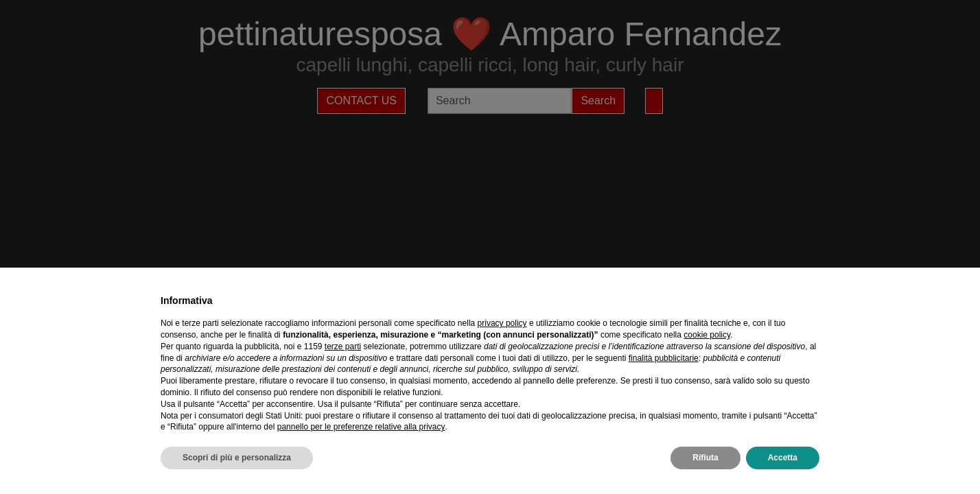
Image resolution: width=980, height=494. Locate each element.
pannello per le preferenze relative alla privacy (361, 427)
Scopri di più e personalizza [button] (237, 458)
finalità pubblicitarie (664, 358)
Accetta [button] (783, 458)
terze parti (343, 346)
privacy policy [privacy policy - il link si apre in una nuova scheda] (502, 323)
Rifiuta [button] (705, 458)
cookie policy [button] (707, 335)
